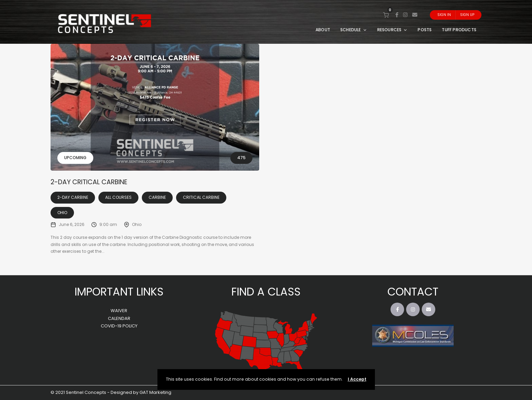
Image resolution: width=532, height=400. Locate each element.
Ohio (62, 213)
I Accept (357, 379)
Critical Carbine (201, 197)
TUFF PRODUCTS (459, 30)
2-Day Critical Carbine (89, 182)
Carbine (157, 197)
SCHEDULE (354, 30)
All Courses (118, 197)
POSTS (425, 30)
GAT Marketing (155, 392)
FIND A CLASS (266, 292)
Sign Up (467, 15)
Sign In (444, 15)
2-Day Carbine (73, 197)
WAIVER (119, 311)
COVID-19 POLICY (119, 326)
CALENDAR (119, 318)
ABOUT (323, 30)
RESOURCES (393, 30)
